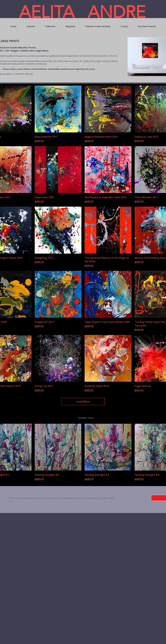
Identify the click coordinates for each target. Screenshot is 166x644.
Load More (83, 401)
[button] (31, 26)
